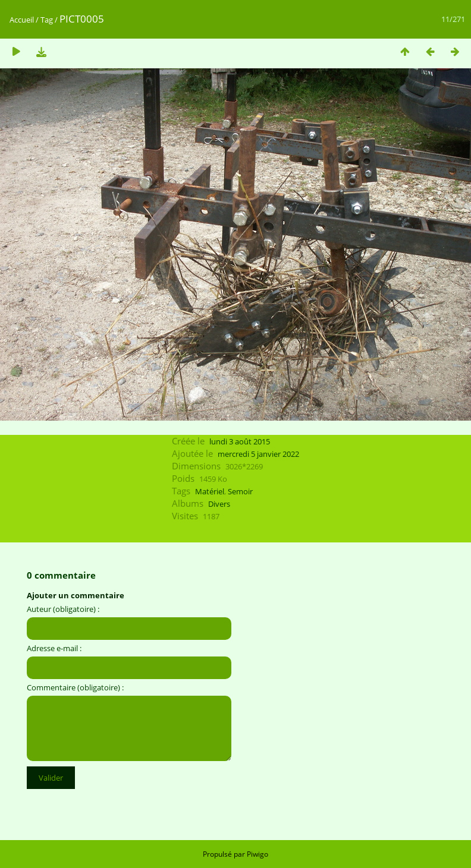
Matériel (210, 491)
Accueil (22, 20)
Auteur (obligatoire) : (63, 609)
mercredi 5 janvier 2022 (258, 454)
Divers (219, 504)
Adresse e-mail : (54, 648)
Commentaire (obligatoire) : (75, 687)
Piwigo (258, 854)
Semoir (240, 491)
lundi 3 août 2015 (240, 441)
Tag (47, 20)
